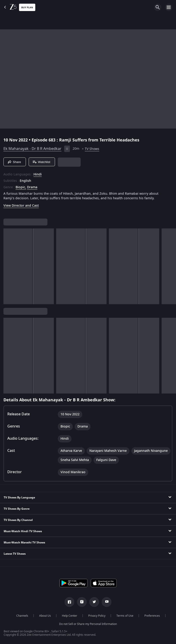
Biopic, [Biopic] (21, 187)
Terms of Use (125, 616)
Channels (22, 616)
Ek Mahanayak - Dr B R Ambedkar (32, 149)
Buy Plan (27, 7)
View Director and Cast (21, 206)
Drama (32, 187)
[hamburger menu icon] (169, 7)
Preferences (152, 616)
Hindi (38, 174)
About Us (45, 616)
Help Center (70, 616)
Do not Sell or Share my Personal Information (88, 624)
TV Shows (92, 149)
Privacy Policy (97, 616)
